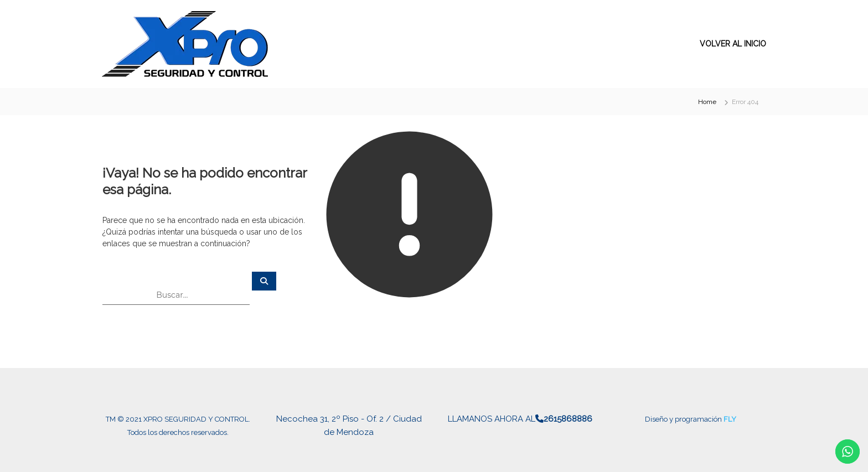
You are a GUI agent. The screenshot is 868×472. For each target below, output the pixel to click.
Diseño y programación (684, 419)
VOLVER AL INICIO (733, 44)
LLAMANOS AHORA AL (520, 419)
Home (707, 102)
